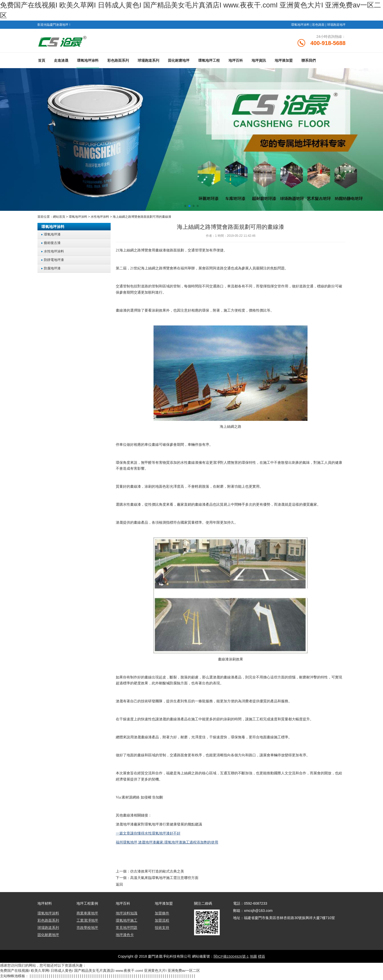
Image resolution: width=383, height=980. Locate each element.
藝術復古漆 (52, 245)
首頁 (42, 62)
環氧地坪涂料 (300, 25)
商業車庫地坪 (87, 915)
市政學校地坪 (87, 929)
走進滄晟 (61, 62)
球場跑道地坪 (336, 25)
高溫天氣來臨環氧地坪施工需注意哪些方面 (164, 880)
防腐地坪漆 (52, 271)
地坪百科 (236, 62)
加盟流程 (162, 922)
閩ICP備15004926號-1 (231, 958)
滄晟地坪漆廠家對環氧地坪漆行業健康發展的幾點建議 (159, 826)
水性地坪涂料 (100, 219)
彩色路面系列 (118, 62)
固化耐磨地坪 (179, 62)
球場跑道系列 (148, 62)
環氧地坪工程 (209, 62)
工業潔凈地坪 (87, 922)
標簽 (262, 958)
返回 (119, 886)
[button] (185, 208)
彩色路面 (318, 25)
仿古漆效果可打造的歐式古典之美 (157, 873)
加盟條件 (162, 915)
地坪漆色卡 (125, 937)
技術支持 (162, 929)
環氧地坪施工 (127, 922)
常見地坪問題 (127, 929)
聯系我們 (309, 62)
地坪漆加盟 (284, 62)
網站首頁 (59, 219)
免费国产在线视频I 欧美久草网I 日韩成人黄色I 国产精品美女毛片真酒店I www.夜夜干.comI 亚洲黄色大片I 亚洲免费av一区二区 (100, 972)
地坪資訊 (259, 62)
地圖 (254, 958)
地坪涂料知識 (127, 915)
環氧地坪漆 (52, 237)
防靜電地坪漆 (54, 262)
